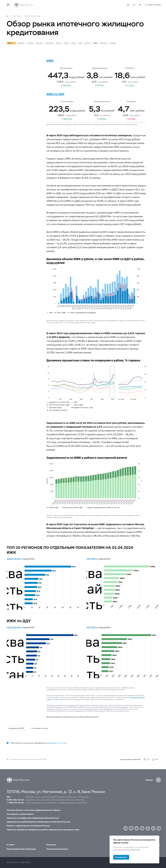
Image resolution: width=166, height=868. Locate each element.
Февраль (104, 43)
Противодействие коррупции (21, 849)
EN (140, 5)
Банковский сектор (33, 16)
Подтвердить (121, 857)
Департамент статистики (57, 743)
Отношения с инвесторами (20, 814)
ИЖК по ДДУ (55, 94)
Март (95, 43)
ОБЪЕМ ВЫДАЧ (14, 559)
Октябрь (40, 43)
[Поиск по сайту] (153, 5)
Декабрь (21, 43)
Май (80, 43)
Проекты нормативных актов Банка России (28, 826)
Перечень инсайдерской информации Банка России (33, 818)
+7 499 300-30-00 (15, 803)
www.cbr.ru (130, 847)
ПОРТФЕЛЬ (92, 559)
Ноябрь (30, 43)
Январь (113, 43)
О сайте (10, 845)
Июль (67, 43)
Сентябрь (49, 43)
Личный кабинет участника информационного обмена (34, 810)
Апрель (88, 43)
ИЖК (50, 61)
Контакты (51, 845)
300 (9, 797)
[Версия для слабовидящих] (134, 5)
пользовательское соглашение (127, 850)
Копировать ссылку (40, 728)
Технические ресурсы (57, 849)
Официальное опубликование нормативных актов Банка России (39, 822)
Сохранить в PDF (16, 728)
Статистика (16, 16)
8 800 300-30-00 (15, 800)
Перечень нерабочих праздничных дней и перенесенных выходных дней (43, 830)
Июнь (74, 43)
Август (59, 43)
